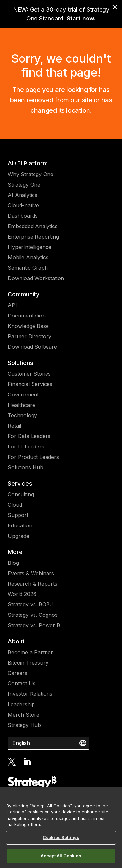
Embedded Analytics (33, 226)
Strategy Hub (24, 725)
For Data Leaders (29, 436)
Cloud (15, 505)
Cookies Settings (61, 837)
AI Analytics (23, 195)
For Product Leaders (33, 457)
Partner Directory (30, 336)
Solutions (20, 363)
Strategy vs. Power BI (35, 625)
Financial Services (30, 384)
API (12, 305)
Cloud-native (23, 205)
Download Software (32, 347)
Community (24, 294)
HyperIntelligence (30, 247)
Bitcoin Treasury (28, 663)
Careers (18, 673)
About (16, 641)
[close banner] (115, 7)
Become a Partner (30, 652)
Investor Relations (30, 694)
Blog (13, 563)
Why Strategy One (31, 174)
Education (20, 525)
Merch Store (24, 715)
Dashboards (23, 216)
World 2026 (22, 594)
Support (18, 515)
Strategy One (24, 185)
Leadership (21, 704)
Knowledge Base (28, 326)
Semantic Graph (28, 268)
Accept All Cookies (61, 856)
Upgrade (19, 536)
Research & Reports (33, 584)
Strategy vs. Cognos (33, 615)
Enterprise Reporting (33, 237)
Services (20, 483)
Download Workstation (36, 278)
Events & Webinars (31, 573)
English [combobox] (21, 743)
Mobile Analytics (28, 257)
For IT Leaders (26, 447)
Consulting (21, 494)
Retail (14, 426)
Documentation (27, 316)
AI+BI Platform (28, 163)
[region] (61, 828)
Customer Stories (29, 374)
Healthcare (21, 405)
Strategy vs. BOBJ (30, 604)
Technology (22, 415)
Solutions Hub (26, 467)
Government (23, 395)
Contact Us (22, 683)
